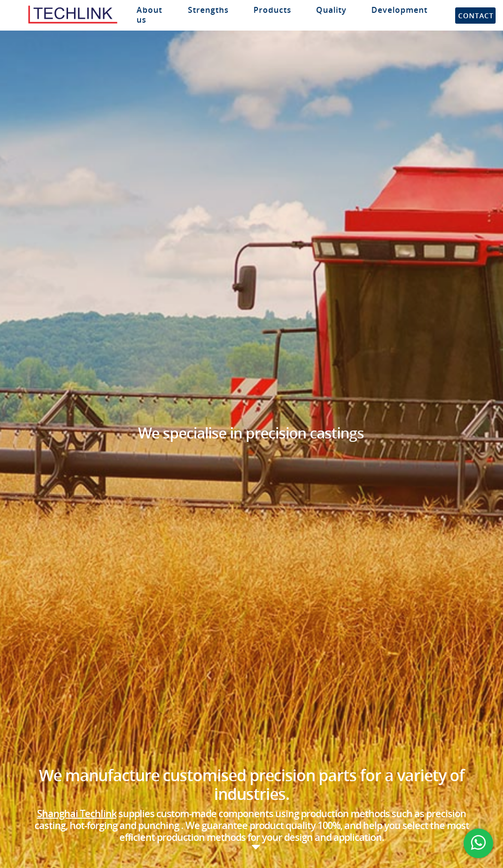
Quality (331, 10)
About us (149, 15)
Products (272, 10)
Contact (476, 16)
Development (399, 10)
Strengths (208, 10)
